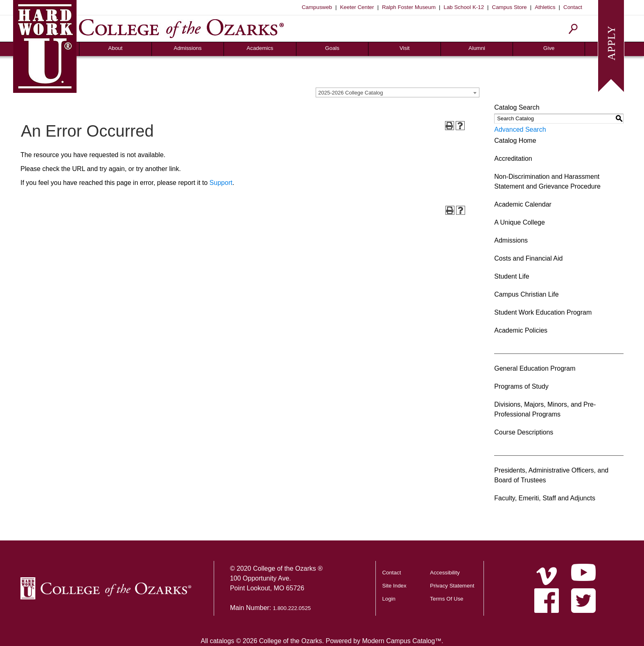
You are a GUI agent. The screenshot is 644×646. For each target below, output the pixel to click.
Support (221, 183)
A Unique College (520, 222)
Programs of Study (521, 386)
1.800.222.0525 (292, 608)
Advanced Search (520, 129)
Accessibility (445, 573)
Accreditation (513, 159)
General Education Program (535, 368)
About (115, 48)
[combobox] (398, 92)
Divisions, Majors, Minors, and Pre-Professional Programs (545, 409)
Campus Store (510, 7)
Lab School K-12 (464, 7)
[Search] (573, 29)
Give (549, 48)
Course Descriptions (524, 432)
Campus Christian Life (526, 294)
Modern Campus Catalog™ (402, 641)
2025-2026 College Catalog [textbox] (350, 93)
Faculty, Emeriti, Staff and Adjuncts (545, 498)
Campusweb (317, 7)
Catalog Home (515, 141)
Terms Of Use (446, 599)
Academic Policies (521, 330)
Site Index (394, 586)
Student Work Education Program (543, 312)
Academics (260, 48)
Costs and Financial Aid (528, 258)
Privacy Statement (452, 586)
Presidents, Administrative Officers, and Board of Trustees (551, 475)
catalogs (222, 641)
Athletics (545, 7)
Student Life (512, 276)
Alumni (477, 48)
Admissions (188, 48)
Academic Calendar (523, 204)
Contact (573, 7)
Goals (332, 48)
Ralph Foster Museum (409, 7)
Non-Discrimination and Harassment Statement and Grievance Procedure (547, 181)
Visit (405, 48)
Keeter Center (357, 7)
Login (389, 599)
